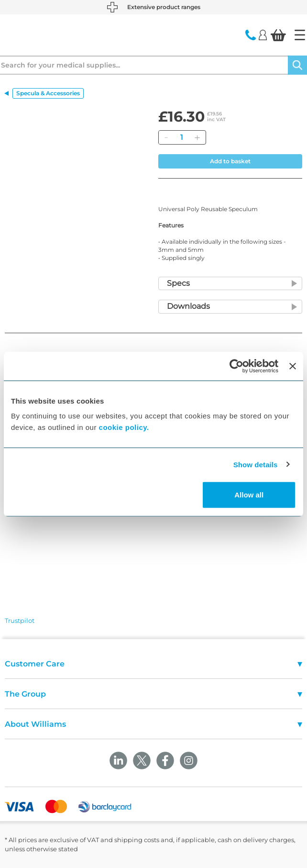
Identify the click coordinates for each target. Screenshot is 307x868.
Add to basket (230, 161)
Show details (256, 464)
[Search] (297, 65)
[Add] (197, 137)
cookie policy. (124, 427)
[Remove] (166, 137)
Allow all (249, 495)
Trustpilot (20, 620)
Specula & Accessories (48, 93)
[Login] (263, 34)
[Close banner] (293, 366)
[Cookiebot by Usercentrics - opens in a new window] (236, 366)
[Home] (300, 35)
